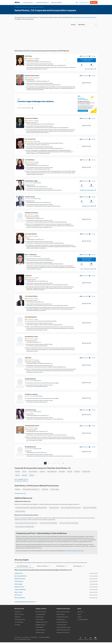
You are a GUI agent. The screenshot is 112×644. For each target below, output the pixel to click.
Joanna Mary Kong (30, 410)
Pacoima (70, 472)
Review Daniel (37, 183)
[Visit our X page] (86, 640)
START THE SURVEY (83, 111)
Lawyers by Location (28, 2)
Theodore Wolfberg (20, 591)
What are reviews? (36, 511)
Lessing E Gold (18, 575)
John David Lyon (19, 583)
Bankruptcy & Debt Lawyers (63, 613)
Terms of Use (18, 639)
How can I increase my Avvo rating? (70, 523)
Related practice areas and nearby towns (85, 17)
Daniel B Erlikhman (31, 379)
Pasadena (78, 472)
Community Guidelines (44, 639)
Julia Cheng (28, 56)
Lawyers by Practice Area (43, 2)
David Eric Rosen (30, 197)
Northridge (62, 472)
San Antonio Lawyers (40, 632)
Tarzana (17, 475)
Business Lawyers (61, 616)
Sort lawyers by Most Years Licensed (25, 603)
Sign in (94, 2)
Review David (37, 199)
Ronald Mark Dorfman (32, 337)
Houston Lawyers (40, 621)
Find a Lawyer (18, 613)
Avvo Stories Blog (19, 624)
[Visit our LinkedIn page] (91, 640)
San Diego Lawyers (40, 634)
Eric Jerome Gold (30, 139)
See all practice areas (20, 493)
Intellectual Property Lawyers (63, 632)
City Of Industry (33, 472)
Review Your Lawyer (19, 616)
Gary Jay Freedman (20, 599)
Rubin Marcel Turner (20, 580)
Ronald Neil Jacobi (30, 447)
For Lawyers (17, 626)
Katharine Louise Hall (31, 394)
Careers (79, 616)
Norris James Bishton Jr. (21, 578)
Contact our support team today (75, 552)
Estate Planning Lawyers (62, 624)
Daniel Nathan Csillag (31, 181)
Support (80, 619)
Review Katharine (38, 396)
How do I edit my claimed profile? (49, 523)
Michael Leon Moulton (32, 213)
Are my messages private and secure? (72, 508)
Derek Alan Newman (31, 317)
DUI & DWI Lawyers (61, 621)
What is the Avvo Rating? (22, 511)
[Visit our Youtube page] (95, 640)
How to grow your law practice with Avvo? (26, 523)
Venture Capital (55, 489)
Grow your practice (84, 2)
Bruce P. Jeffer (18, 594)
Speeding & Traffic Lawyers (63, 634)
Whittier (32, 475)
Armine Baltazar (30, 160)
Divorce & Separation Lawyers (64, 629)
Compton (43, 472)
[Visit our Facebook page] (81, 640)
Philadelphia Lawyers (41, 626)
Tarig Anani (28, 275)
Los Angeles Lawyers (41, 616)
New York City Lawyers (41, 613)
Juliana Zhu (28, 358)
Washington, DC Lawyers (41, 624)
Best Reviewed (79, 568)
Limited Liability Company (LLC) (31, 489)
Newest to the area (44, 568)
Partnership (45, 489)
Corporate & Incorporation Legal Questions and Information (31, 508)
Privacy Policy (25, 639)
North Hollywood (52, 472)
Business (18, 489)
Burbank (18, 472)
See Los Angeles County (21, 479)
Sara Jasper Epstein (31, 234)
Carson (24, 472)
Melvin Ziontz (18, 597)
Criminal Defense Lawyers (63, 619)
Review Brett (37, 256)
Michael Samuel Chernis (32, 426)
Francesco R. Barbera (32, 118)
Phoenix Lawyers (40, 629)
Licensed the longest (24, 568)
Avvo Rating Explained (83, 621)
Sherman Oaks (87, 472)
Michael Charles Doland (32, 75)
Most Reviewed (62, 568)
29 (63, 463)
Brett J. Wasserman (31, 254)
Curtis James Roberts (31, 296)
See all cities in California (21, 481)
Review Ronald (37, 449)
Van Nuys (24, 475)
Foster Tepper (18, 586)
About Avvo (80, 613)
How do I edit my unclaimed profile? (25, 527)
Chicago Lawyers (40, 619)
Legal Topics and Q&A (57, 2)
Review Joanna (37, 412)
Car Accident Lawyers (62, 626)
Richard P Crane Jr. (19, 588)
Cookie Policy (34, 639)
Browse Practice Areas (20, 621)
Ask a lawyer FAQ (54, 508)
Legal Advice (18, 619)
